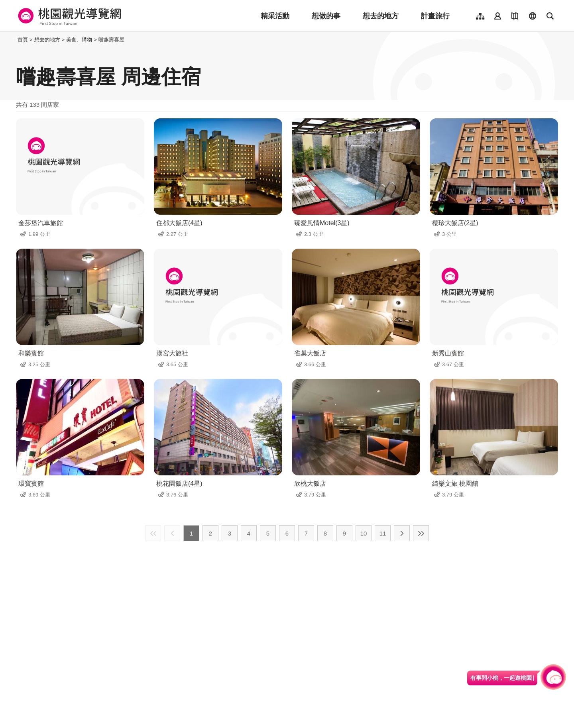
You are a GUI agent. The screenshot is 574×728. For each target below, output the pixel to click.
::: (14, 40)
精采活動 (275, 16)
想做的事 (326, 16)
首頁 (23, 40)
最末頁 (421, 533)
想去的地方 (381, 16)
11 (383, 533)
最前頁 (153, 533)
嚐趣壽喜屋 (111, 40)
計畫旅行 (435, 16)
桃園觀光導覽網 (68, 16)
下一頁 (402, 533)
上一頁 (172, 533)
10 (364, 533)
